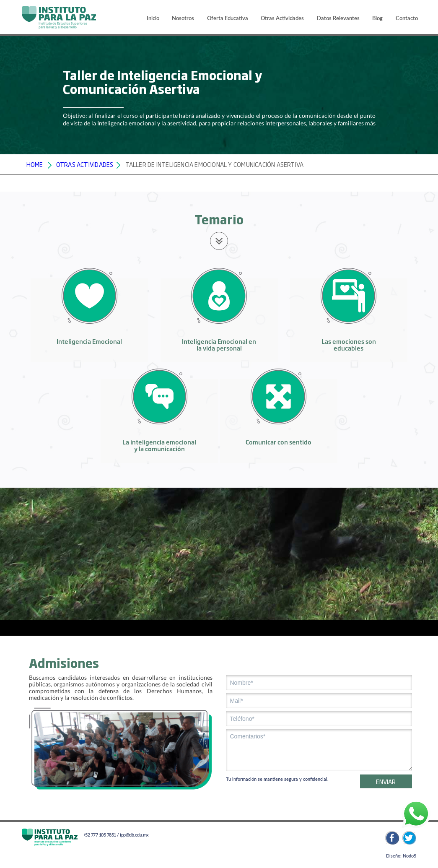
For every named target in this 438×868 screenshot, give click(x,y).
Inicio (153, 19)
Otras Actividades (282, 19)
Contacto (407, 19)
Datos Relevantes (338, 19)
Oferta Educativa (228, 19)
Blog (377, 19)
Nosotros (183, 19)
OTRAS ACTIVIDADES (85, 164)
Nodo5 (409, 856)
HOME (35, 164)
